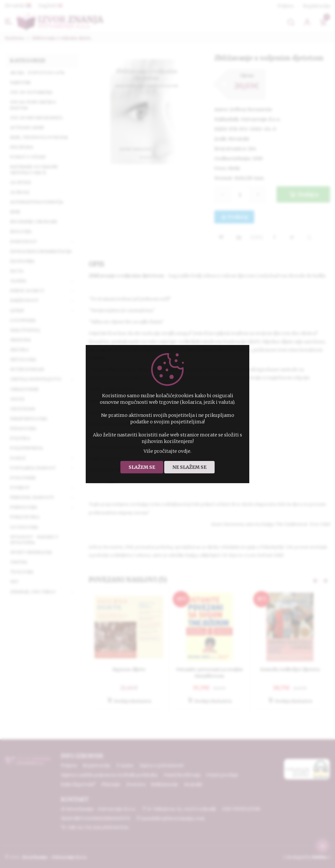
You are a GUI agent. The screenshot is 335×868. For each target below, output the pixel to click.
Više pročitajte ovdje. (167, 451)
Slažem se (142, 467)
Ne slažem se (189, 467)
